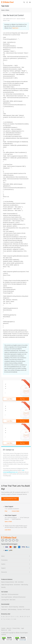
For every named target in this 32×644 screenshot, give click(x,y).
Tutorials (19, 609)
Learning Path (5, 600)
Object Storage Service (7, 585)
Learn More (10, 399)
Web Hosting (25, 585)
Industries (21, 607)
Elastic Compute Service (8, 582)
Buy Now (22, 399)
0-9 (15, 619)
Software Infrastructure (19, 597)
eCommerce (17, 585)
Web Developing (12, 609)
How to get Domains (7, 597)
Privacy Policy (16, 628)
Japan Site (4, 594)
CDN (16, 582)
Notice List (4, 630)
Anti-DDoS (21, 582)
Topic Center (5, 607)
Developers (4, 609)
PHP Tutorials (26, 609)
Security (3, 587)
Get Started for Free (10, 499)
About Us (9, 628)
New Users (12, 600)
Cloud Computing (13, 607)
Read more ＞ (16, 28)
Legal (22, 628)
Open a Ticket (8, 522)
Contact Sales (15, 511)
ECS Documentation (13, 594)
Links (9, 630)
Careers (3, 628)
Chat (6, 511)
